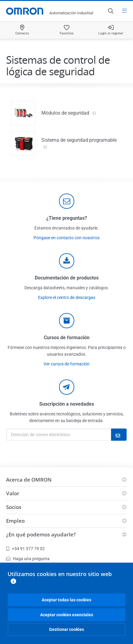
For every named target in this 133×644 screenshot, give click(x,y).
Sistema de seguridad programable (79, 144)
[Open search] (110, 11)
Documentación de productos (67, 278)
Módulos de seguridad (69, 113)
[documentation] (67, 261)
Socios (14, 507)
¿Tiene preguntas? (67, 218)
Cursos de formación (67, 338)
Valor (13, 493)
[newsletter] (67, 387)
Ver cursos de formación (66, 364)
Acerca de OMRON (29, 480)
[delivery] (67, 321)
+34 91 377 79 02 (25, 549)
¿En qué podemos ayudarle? (41, 534)
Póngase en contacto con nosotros (66, 238)
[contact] (67, 201)
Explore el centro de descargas (67, 297)
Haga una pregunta (28, 559)
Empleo (15, 521)
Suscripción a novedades (67, 404)
